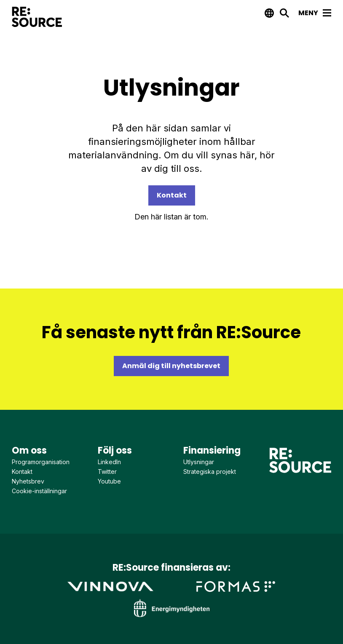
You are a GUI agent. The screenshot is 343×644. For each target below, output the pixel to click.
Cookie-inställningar (39, 491)
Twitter (107, 472)
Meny (315, 13)
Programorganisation (41, 462)
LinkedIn (109, 462)
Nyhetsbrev (28, 481)
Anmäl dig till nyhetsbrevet (171, 366)
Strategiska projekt (210, 472)
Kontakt (172, 195)
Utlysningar (199, 462)
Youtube (109, 481)
